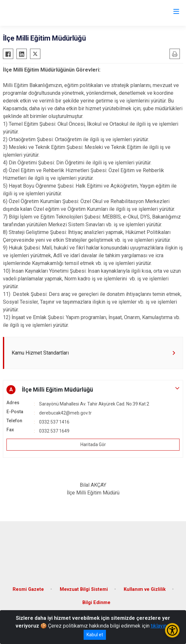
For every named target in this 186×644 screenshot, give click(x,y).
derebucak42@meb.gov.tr (65, 413)
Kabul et (95, 635)
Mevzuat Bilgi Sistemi (84, 589)
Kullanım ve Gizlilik (145, 589)
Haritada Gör (93, 444)
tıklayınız (161, 626)
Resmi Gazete (28, 589)
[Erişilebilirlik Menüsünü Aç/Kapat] (172, 630)
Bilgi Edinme (96, 603)
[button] (93, 390)
